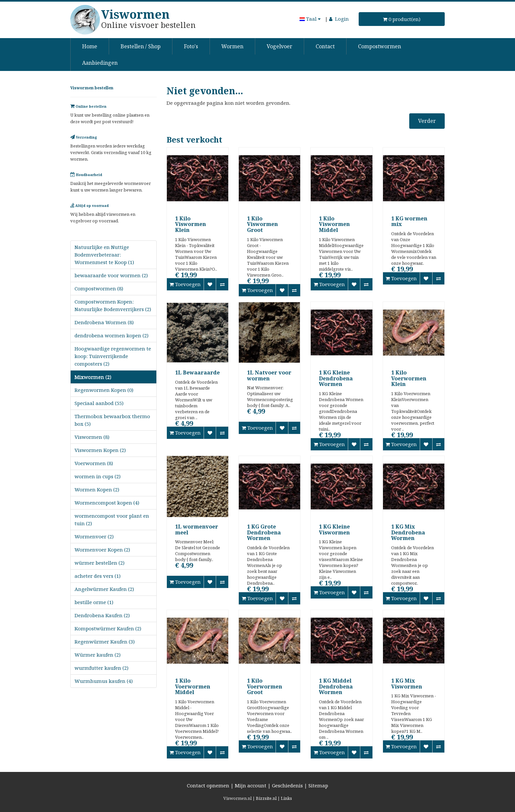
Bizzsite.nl (266, 798)
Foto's (191, 46)
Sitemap (318, 785)
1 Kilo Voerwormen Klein (409, 378)
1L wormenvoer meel (197, 530)
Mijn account (251, 785)
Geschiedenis (287, 785)
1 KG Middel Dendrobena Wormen (336, 686)
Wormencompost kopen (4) (107, 503)
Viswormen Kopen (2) (100, 450)
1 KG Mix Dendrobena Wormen (408, 532)
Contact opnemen (208, 785)
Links (286, 798)
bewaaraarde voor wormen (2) (111, 275)
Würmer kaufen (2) (98, 655)
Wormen (232, 46)
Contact (325, 46)
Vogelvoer (280, 46)
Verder (427, 121)
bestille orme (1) (94, 602)
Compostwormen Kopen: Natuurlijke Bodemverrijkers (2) (113, 305)
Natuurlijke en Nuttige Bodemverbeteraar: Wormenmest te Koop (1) (104, 255)
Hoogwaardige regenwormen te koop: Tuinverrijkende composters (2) (113, 356)
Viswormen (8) (92, 437)
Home (90, 46)
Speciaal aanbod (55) (99, 403)
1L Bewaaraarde (197, 372)
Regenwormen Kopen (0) (104, 390)
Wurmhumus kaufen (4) (104, 681)
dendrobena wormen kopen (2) (112, 335)
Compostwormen (380, 46)
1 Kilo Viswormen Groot (262, 224)
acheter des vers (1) (98, 576)
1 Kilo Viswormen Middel (334, 224)
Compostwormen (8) (99, 288)
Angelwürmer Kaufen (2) (104, 589)
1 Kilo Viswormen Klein (190, 224)
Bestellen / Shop (141, 46)
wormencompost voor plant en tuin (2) (112, 519)
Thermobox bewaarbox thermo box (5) (112, 420)
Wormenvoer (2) (94, 536)
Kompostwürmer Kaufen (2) (108, 628)
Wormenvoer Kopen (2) (102, 550)
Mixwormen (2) (93, 377)
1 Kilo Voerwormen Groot (265, 686)
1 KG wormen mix (409, 221)
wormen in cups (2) (98, 476)
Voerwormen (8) (94, 463)
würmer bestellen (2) (100, 563)
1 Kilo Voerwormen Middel (193, 686)
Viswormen (135, 14)
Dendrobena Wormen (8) (104, 322)
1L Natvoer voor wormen (269, 375)
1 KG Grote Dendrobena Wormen (264, 532)
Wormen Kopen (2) (97, 489)
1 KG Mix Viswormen (407, 684)
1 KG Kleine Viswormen (334, 530)
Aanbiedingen (100, 63)
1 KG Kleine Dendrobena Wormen (336, 378)
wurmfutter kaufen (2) (101, 668)
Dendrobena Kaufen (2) (102, 615)
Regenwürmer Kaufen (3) (105, 642)
